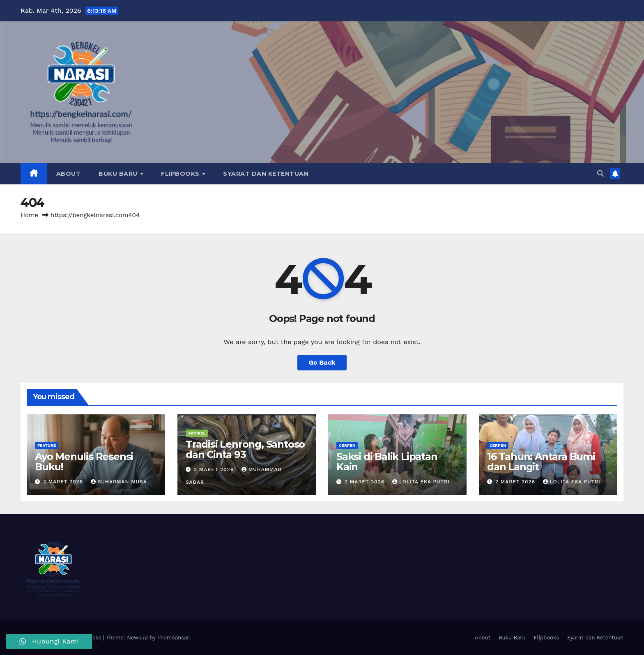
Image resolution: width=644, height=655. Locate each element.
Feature (47, 445)
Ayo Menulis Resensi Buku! (84, 462)
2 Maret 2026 (64, 482)
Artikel (197, 433)
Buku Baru (119, 174)
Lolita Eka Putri (421, 482)
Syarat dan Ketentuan (266, 174)
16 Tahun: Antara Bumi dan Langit (541, 462)
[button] (600, 174)
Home (29, 215)
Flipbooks (181, 174)
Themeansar (173, 638)
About (69, 174)
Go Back (322, 362)
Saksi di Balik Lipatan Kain (387, 462)
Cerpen (347, 445)
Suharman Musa (119, 482)
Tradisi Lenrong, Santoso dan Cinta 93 (245, 449)
